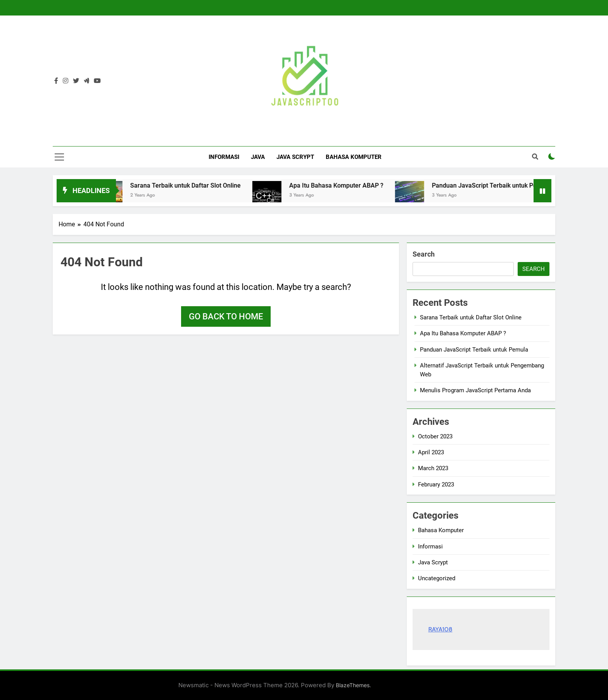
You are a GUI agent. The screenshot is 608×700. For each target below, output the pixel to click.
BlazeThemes (353, 685)
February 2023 (436, 484)
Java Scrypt (295, 157)
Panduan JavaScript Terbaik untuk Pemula (499, 185)
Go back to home (226, 316)
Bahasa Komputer (354, 157)
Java (258, 157)
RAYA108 (440, 629)
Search (424, 254)
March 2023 (433, 468)
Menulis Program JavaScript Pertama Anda (475, 390)
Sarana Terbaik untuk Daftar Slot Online (194, 185)
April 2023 (431, 452)
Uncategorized (437, 578)
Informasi (224, 157)
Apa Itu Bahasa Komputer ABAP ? (345, 185)
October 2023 (435, 436)
